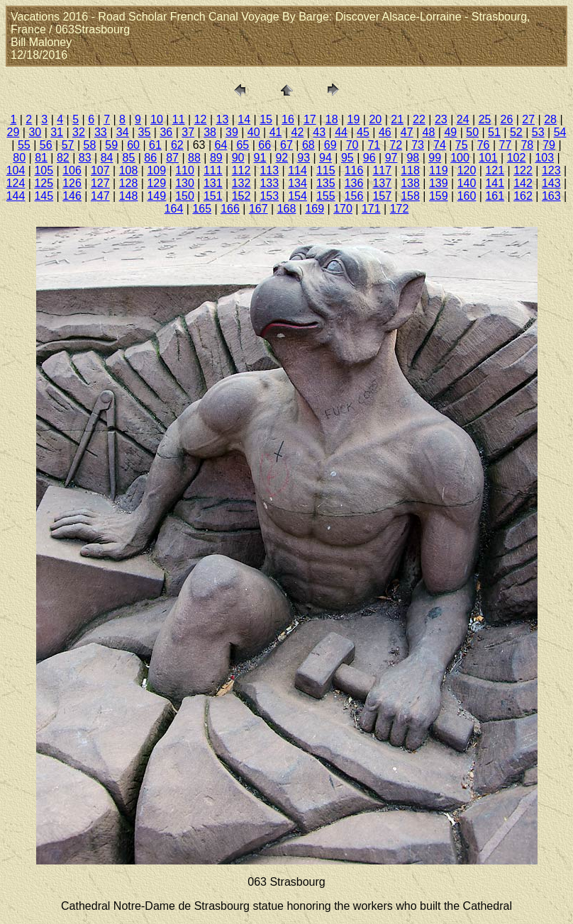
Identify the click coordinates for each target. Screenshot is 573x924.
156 (354, 196)
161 (495, 196)
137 (382, 183)
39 (232, 132)
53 (538, 132)
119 (439, 170)
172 (400, 209)
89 (216, 158)
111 (213, 170)
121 (495, 170)
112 (241, 170)
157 (382, 196)
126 (72, 183)
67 (286, 145)
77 (506, 145)
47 (407, 132)
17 (310, 119)
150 (185, 196)
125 (44, 183)
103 (544, 158)
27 (528, 119)
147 (100, 196)
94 (326, 158)
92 (282, 158)
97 (391, 158)
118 (410, 170)
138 (410, 183)
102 (517, 158)
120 (467, 170)
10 (157, 119)
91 (260, 158)
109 (156, 170)
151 (213, 196)
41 (276, 132)
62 (177, 145)
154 (297, 196)
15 (266, 119)
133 (269, 183)
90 (238, 158)
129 (156, 183)
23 (441, 119)
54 (560, 132)
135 (326, 183)
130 (185, 183)
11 (179, 119)
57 (68, 145)
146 (72, 196)
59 (111, 145)
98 (413, 158)
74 (440, 145)
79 (549, 145)
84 (107, 158)
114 (297, 170)
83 (85, 158)
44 (341, 132)
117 (382, 170)
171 (371, 209)
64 (221, 145)
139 (439, 183)
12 (201, 119)
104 (16, 170)
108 (129, 170)
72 (396, 145)
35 (145, 132)
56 (46, 145)
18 (332, 119)
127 (100, 183)
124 (16, 183)
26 (506, 119)
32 (79, 132)
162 (523, 196)
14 (244, 119)
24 (463, 119)
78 (527, 145)
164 (174, 209)
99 (435, 158)
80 (19, 158)
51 (494, 132)
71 (374, 145)
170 (343, 209)
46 (385, 132)
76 (484, 145)
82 (63, 158)
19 (354, 119)
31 (57, 132)
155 (326, 196)
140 (467, 183)
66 (265, 145)
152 (241, 196)
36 (166, 132)
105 (44, 170)
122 (523, 170)
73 (418, 145)
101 (488, 158)
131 (213, 183)
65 (243, 145)
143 (551, 183)
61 (155, 145)
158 (410, 196)
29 (13, 132)
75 (462, 145)
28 (550, 119)
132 (241, 183)
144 (16, 196)
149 (156, 196)
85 (129, 158)
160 (467, 196)
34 (123, 132)
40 (254, 132)
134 (297, 183)
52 (516, 132)
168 (287, 209)
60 (133, 145)
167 (258, 209)
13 (223, 119)
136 (354, 183)
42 (298, 132)
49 (450, 132)
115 (326, 170)
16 (288, 119)
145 (44, 196)
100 (460, 158)
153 (269, 196)
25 (485, 119)
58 (90, 145)
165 (202, 209)
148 (129, 196)
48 (429, 132)
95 (347, 158)
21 (397, 119)
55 (24, 145)
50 (472, 132)
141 (495, 183)
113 (269, 170)
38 (210, 132)
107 (100, 170)
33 (101, 132)
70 (352, 145)
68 (308, 145)
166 (230, 209)
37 (188, 132)
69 (330, 145)
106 (72, 170)
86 (150, 158)
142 (523, 183)
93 (304, 158)
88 (194, 158)
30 (35, 132)
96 (369, 158)
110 (185, 170)
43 (319, 132)
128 (129, 183)
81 (41, 158)
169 (315, 209)
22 (419, 119)
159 (439, 196)
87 (172, 158)
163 (551, 196)
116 (354, 170)
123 (551, 170)
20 (375, 119)
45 (363, 132)
